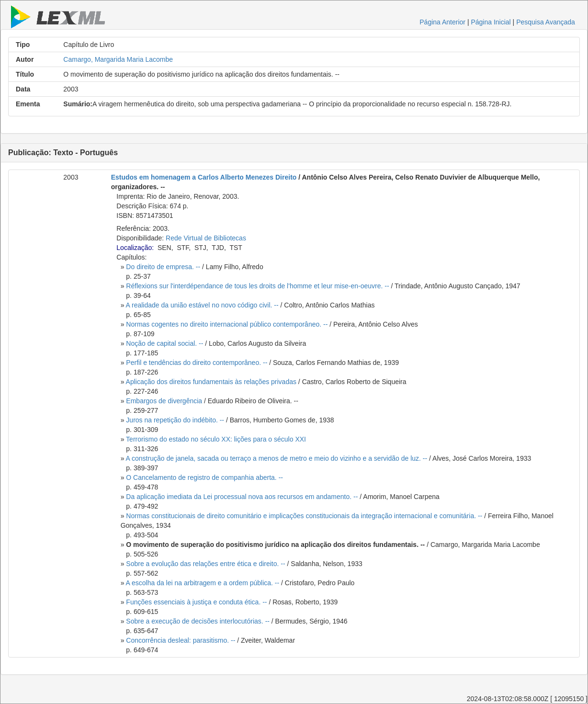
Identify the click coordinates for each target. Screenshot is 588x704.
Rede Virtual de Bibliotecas (206, 238)
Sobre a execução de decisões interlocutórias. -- (198, 621)
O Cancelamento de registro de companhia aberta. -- (204, 477)
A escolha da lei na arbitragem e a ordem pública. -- (203, 583)
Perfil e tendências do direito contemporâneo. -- (197, 363)
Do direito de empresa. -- (163, 267)
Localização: (135, 248)
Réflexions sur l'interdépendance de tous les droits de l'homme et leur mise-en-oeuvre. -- (257, 286)
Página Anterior (442, 22)
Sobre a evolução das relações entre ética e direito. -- (205, 564)
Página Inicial (491, 22)
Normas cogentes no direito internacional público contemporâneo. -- (227, 324)
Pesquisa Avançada (546, 22)
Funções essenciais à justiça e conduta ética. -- (196, 602)
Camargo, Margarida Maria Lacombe (118, 59)
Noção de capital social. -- (164, 343)
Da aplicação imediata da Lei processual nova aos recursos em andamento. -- (242, 497)
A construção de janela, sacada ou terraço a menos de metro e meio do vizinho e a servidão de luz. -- (277, 458)
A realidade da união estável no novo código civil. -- (202, 305)
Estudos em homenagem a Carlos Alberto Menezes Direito (204, 177)
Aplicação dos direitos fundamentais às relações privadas (211, 382)
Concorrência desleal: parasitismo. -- (181, 640)
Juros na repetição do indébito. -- (175, 420)
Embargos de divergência (164, 401)
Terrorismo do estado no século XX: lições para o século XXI (216, 439)
